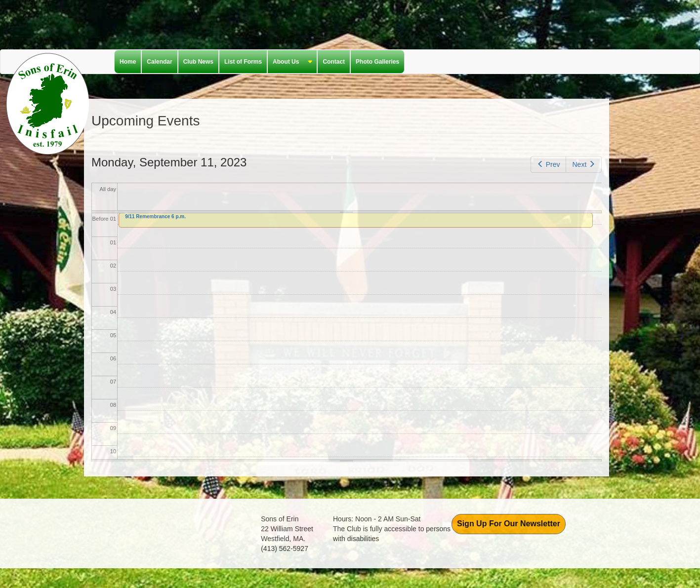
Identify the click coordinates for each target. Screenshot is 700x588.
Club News (198, 62)
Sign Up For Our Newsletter (509, 524)
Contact (334, 62)
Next (583, 164)
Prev (548, 164)
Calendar (159, 62)
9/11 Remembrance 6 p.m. (155, 216)
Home (128, 62)
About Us (290, 62)
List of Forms (243, 62)
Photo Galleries (377, 62)
